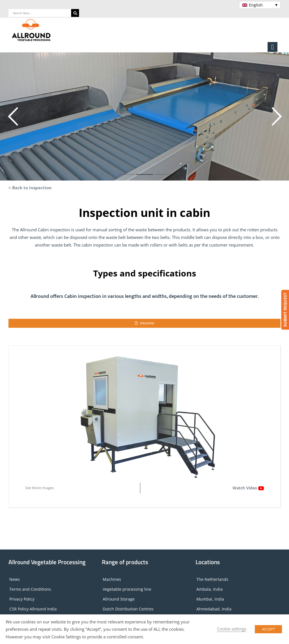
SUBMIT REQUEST (285, 310)
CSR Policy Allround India (33, 609)
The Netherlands (212, 579)
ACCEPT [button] (268, 629)
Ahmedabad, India (214, 609)
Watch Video (248, 488)
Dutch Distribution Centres (128, 609)
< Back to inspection (30, 188)
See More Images (40, 488)
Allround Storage (119, 599)
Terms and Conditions (30, 589)
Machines (112, 579)
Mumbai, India (210, 599)
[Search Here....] (40, 13)
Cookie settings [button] (232, 629)
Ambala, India (210, 589)
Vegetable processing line (127, 589)
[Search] (75, 13)
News (15, 579)
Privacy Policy (22, 599)
